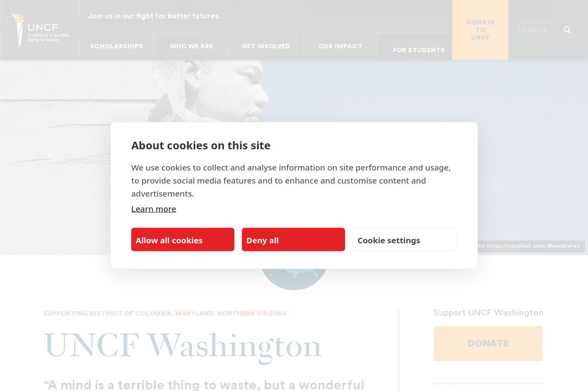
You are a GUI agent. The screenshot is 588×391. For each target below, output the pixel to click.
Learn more (154, 209)
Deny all (263, 239)
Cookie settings (389, 239)
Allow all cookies (169, 239)
